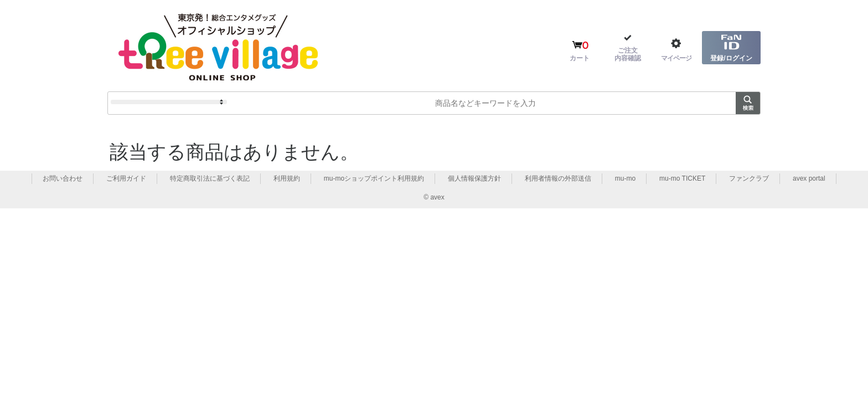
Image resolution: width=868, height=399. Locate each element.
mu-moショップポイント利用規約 (374, 178)
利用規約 (287, 178)
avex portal (809, 178)
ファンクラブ (749, 178)
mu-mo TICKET (682, 178)
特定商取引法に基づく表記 (210, 178)
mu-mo (625, 178)
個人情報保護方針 (474, 178)
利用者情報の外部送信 (558, 178)
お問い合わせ (63, 178)
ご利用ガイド (126, 178)
